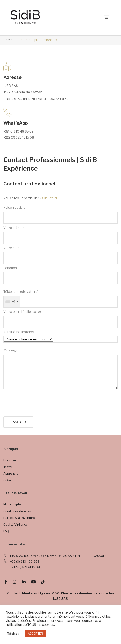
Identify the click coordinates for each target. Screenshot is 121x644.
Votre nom (60, 255)
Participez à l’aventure (19, 518)
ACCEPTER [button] (35, 634)
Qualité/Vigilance (16, 524)
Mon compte (12, 504)
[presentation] (38, 403)
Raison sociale (60, 215)
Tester (8, 467)
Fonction (60, 275)
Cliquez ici (50, 198)
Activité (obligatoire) (60, 336)
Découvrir (10, 460)
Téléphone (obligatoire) (60, 299)
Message (60, 369)
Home (8, 40)
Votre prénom (60, 235)
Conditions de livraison (19, 511)
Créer (7, 480)
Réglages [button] (14, 634)
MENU (107, 18)
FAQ (6, 531)
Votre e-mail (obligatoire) (60, 319)
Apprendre (11, 473)
